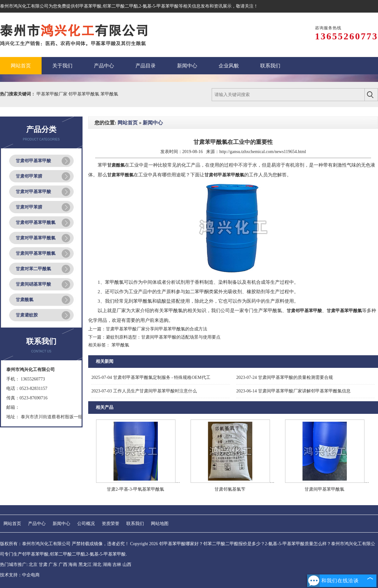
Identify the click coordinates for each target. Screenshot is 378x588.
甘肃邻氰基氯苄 (230, 489)
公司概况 (86, 524)
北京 (33, 565)
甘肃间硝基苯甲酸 (33, 284)
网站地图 (160, 524)
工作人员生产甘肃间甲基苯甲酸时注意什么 (144, 391)
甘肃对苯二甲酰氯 (33, 269)
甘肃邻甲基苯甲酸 (33, 161)
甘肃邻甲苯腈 (29, 176)
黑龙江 (85, 565)
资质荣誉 (111, 524)
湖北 (97, 565)
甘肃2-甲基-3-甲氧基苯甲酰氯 (135, 489)
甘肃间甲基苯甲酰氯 (36, 253)
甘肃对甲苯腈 (29, 207)
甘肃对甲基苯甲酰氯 (36, 238)
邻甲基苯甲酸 (88, 6)
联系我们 (135, 524)
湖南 (107, 565)
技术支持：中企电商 (20, 575)
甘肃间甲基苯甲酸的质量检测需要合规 (285, 377)
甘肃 (43, 565)
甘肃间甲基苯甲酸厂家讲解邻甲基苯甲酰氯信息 (293, 391)
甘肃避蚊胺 (27, 315)
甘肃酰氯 (25, 300)
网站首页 (128, 123)
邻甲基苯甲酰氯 (84, 94)
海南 (73, 565)
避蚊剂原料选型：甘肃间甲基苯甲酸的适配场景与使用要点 (163, 337)
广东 (53, 565)
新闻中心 (153, 123)
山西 (127, 565)
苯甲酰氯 (109, 94)
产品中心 (37, 524)
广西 (63, 565)
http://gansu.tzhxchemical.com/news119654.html (263, 152)
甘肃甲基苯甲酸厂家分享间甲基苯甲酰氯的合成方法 (157, 329)
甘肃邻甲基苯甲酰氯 (36, 223)
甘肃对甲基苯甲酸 (33, 192)
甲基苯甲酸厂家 (53, 94)
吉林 (117, 565)
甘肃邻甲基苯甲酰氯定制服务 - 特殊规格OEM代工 (151, 377)
